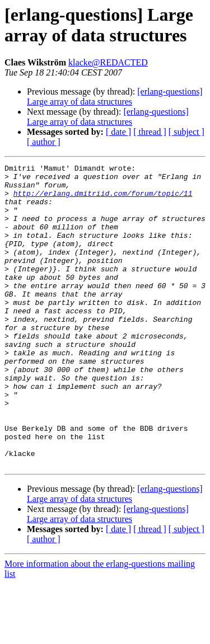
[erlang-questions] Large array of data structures (115, 97)
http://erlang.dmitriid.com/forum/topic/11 (103, 200)
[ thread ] (150, 132)
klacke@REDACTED (108, 62)
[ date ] (118, 132)
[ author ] (44, 142)
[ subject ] (186, 132)
